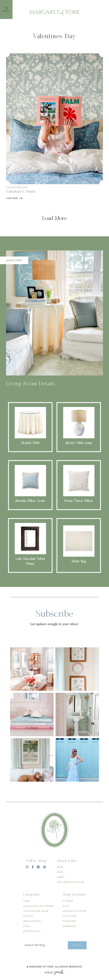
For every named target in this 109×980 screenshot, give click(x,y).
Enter (77, 945)
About (61, 877)
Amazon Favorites (74, 911)
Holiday (28, 916)
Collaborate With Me (71, 882)
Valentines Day (17, 187)
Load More (55, 218)
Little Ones (70, 916)
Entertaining (32, 931)
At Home (68, 901)
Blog (60, 867)
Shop (60, 872)
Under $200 (70, 926)
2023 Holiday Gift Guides (38, 906)
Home (27, 901)
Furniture (69, 921)
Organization (32, 921)
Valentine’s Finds (21, 192)
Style (26, 926)
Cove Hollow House (36, 911)
